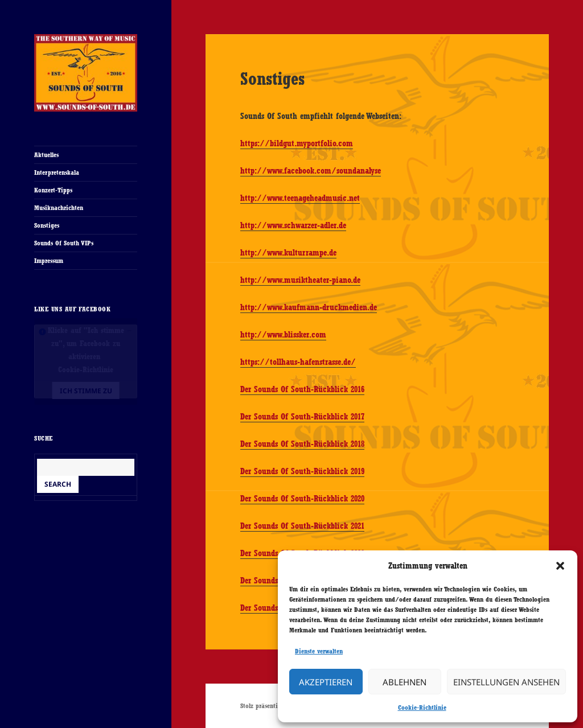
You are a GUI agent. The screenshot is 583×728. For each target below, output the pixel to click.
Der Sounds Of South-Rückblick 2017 (302, 417)
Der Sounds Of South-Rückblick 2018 (302, 444)
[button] (560, 566)
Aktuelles (46, 155)
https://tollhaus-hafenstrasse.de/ (298, 362)
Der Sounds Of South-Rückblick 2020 (302, 499)
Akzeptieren (326, 682)
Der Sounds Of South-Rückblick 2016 (302, 389)
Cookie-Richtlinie (422, 708)
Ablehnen (405, 682)
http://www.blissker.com (283, 335)
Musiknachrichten (59, 208)
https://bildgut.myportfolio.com (297, 143)
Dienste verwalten (319, 651)
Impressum (49, 261)
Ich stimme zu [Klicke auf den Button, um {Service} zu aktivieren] (86, 391)
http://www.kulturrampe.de (288, 253)
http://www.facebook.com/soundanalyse (311, 171)
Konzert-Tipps (53, 190)
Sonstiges (47, 225)
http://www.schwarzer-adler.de (293, 225)
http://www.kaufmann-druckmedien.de (309, 307)
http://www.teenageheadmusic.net (300, 198)
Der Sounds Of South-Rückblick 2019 (302, 471)
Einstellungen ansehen (506, 682)
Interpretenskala (57, 172)
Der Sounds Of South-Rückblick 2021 (302, 526)
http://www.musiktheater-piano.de (300, 280)
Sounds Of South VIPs (64, 243)
